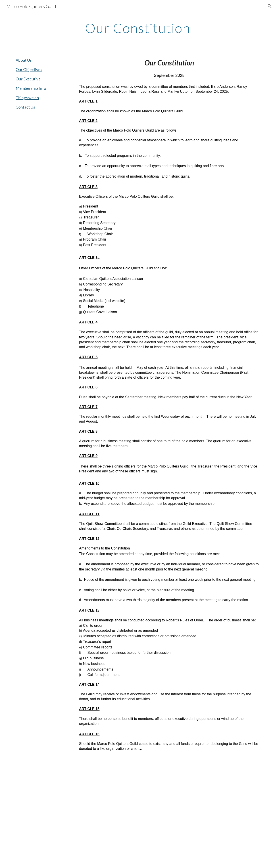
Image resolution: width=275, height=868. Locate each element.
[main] (137, 28)
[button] (270, 6)
